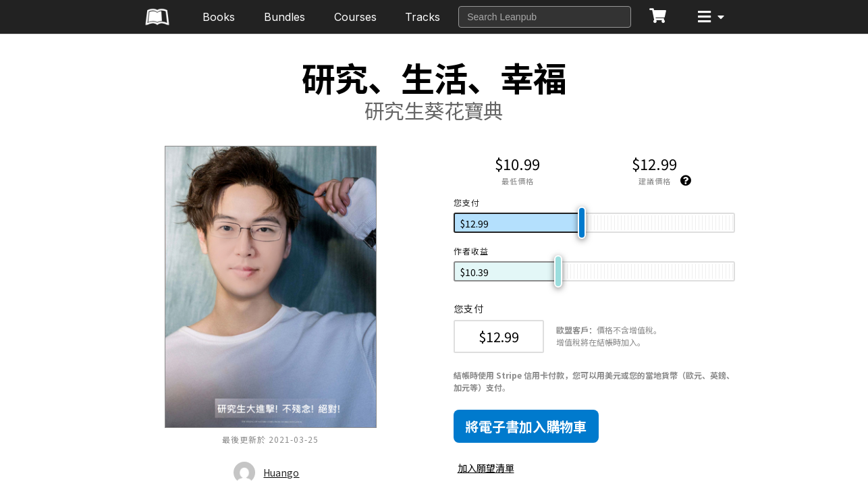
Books (219, 17)
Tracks (423, 17)
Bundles (284, 17)
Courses (355, 17)
